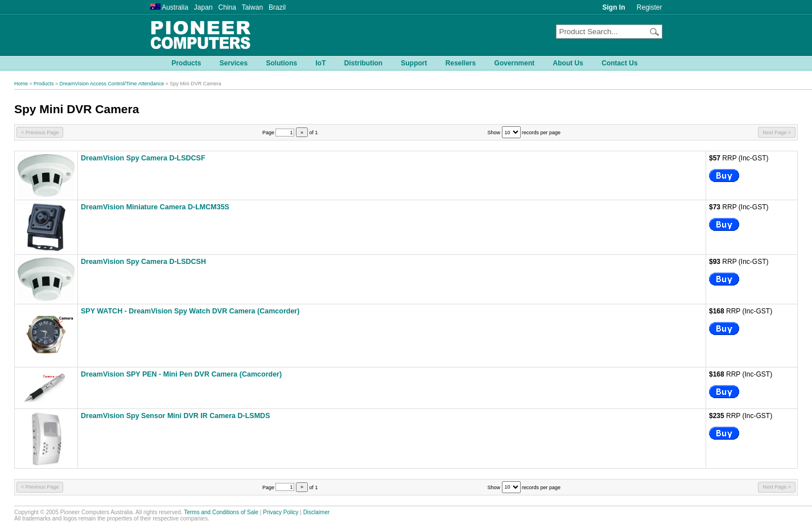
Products (44, 84)
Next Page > (777, 133)
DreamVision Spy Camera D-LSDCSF (143, 158)
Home (21, 84)
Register (650, 7)
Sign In (614, 7)
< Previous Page (40, 133)
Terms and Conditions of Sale (221, 512)
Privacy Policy (281, 512)
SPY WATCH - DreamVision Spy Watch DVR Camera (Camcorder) (190, 311)
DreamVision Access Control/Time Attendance (112, 84)
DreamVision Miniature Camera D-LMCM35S (155, 207)
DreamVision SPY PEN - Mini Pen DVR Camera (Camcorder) (181, 374)
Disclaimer (317, 512)
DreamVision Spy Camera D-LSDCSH (143, 262)
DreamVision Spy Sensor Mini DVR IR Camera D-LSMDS (176, 416)
